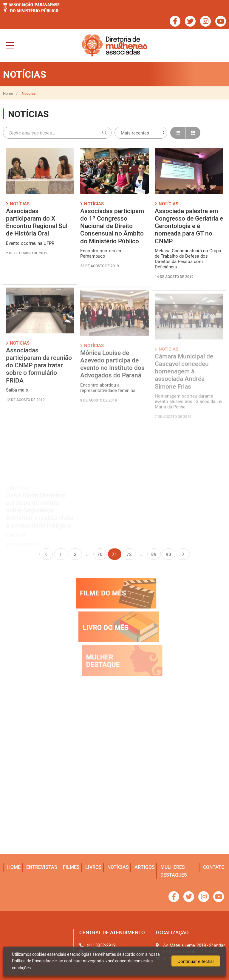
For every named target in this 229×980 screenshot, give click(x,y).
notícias (118, 867)
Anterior (46, 554)
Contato (214, 867)
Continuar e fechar (196, 961)
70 (100, 554)
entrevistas (42, 867)
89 (154, 554)
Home (8, 93)
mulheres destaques (174, 871)
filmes (71, 867)
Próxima (183, 554)
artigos (145, 867)
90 (168, 554)
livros (93, 867)
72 (129, 554)
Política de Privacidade (33, 961)
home (14, 867)
